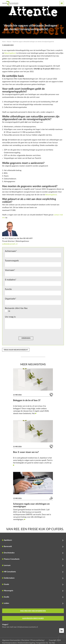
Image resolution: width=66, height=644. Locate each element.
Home (4, 42)
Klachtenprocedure (9, 643)
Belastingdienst (10, 53)
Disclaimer (25, 640)
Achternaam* (33, 254)
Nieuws (9, 42)
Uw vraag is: (33, 323)
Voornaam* (33, 273)
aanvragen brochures (33, 618)
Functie (33, 292)
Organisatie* (33, 301)
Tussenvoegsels (33, 263)
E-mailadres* (33, 282)
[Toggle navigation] (62, 3)
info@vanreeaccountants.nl (28, 627)
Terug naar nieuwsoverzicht (16, 350)
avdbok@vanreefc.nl (10, 244)
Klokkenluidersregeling (26, 643)
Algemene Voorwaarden (11, 640)
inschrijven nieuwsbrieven (33, 611)
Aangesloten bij (42, 643)
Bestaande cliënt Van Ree (33, 310)
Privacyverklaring (37, 640)
